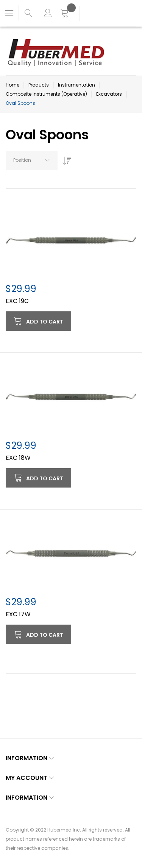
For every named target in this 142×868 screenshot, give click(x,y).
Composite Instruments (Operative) (46, 94)
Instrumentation (76, 85)
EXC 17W (18, 614)
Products (39, 85)
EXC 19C (17, 301)
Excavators (109, 94)
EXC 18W (18, 458)
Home (12, 85)
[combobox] (32, 160)
